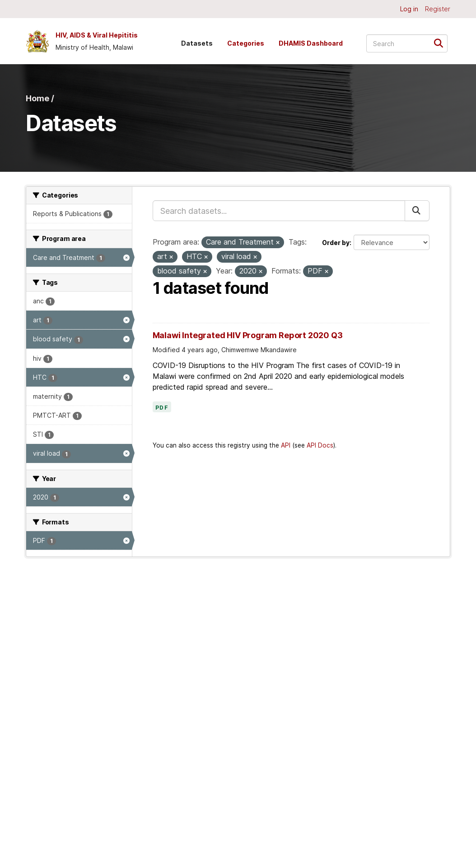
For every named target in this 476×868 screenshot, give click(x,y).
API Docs (320, 445)
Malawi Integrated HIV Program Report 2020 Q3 (248, 335)
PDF (162, 408)
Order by (336, 243)
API (286, 445)
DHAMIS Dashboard (311, 43)
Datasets (197, 43)
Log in (409, 9)
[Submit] (441, 43)
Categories (246, 43)
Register (438, 9)
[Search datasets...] (407, 43)
